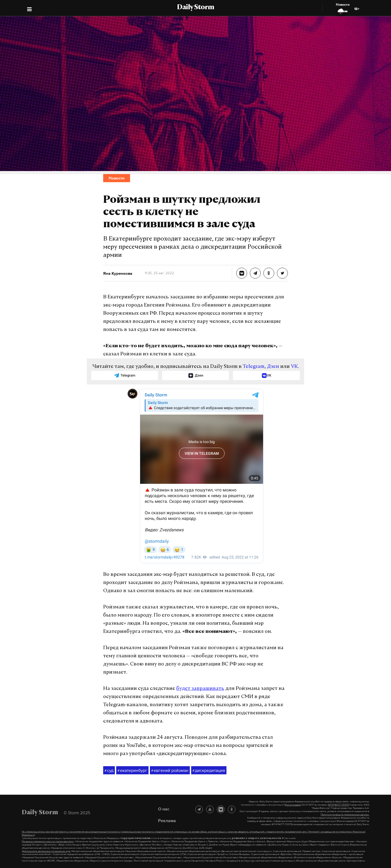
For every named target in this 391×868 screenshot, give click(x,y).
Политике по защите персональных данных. (345, 815)
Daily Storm (195, 8)
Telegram (254, 367)
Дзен (273, 367)
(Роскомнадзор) (293, 805)
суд (109, 771)
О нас (164, 809)
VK (294, 367)
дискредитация (209, 771)
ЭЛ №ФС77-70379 (338, 805)
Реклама (167, 820)
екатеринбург (132, 771)
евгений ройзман (170, 771)
